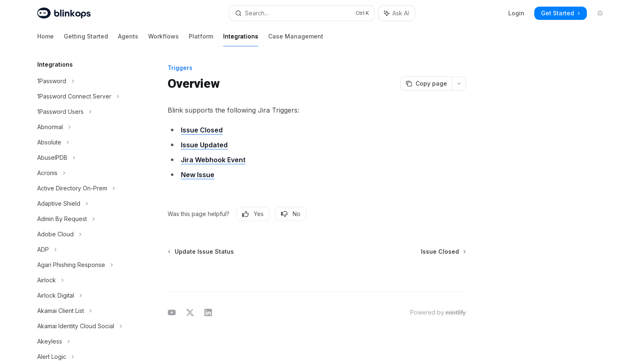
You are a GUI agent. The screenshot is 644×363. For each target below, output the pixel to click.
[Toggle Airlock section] (84, 280)
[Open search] (302, 13)
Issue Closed (202, 130)
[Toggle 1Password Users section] (84, 112)
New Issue (198, 175)
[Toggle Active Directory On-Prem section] (84, 188)
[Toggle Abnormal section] (84, 127)
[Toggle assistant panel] (396, 13)
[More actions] (459, 84)
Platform (201, 40)
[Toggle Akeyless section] (84, 341)
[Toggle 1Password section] (84, 81)
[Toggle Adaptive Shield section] (84, 204)
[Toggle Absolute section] (84, 142)
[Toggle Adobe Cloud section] (84, 234)
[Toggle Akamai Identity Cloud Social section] (84, 326)
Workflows (163, 40)
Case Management (296, 40)
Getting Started (86, 40)
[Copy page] (426, 84)
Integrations (241, 40)
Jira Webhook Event (213, 160)
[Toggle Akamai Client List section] (84, 311)
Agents (128, 40)
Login (516, 13)
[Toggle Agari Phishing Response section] (84, 265)
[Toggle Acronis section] (84, 173)
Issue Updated (204, 145)
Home (46, 40)
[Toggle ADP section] (84, 250)
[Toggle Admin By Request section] (84, 219)
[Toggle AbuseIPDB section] (84, 158)
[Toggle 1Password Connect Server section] (84, 96)
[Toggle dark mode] (600, 13)
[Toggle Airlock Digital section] (84, 296)
